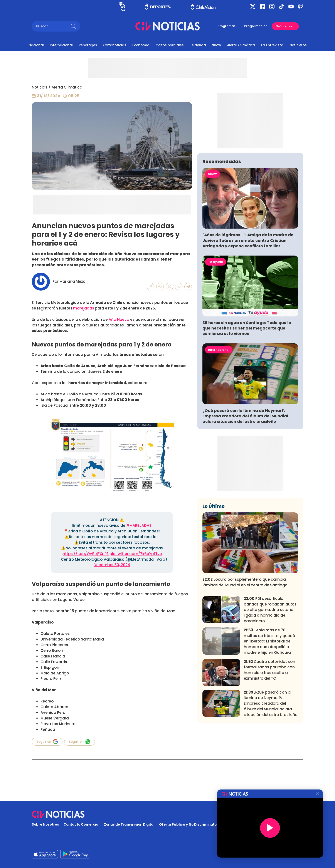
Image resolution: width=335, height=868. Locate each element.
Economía (141, 45)
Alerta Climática (241, 45)
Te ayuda (198, 45)
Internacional (61, 45)
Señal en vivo (285, 26)
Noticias (40, 87)
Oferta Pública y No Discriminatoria (190, 824)
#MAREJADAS (139, 525)
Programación (256, 26)
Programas (226, 26)
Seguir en (47, 742)
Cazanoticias (115, 45)
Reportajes (88, 45)
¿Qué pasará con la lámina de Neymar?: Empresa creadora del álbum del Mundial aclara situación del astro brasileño (245, 480)
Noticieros (298, 45)
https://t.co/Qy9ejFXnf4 (86, 554)
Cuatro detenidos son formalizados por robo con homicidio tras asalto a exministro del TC (269, 734)
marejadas (84, 308)
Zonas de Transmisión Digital (129, 824)
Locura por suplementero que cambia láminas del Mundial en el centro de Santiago (245, 647)
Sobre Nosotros (45, 824)
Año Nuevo (119, 319)
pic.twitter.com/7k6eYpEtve (136, 554)
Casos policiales (170, 45)
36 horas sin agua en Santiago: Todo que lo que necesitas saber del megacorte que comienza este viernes (247, 392)
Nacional (36, 45)
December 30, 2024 (112, 565)
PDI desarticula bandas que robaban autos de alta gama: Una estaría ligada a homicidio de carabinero (270, 674)
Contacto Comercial (82, 824)
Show (216, 45)
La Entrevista (272, 45)
